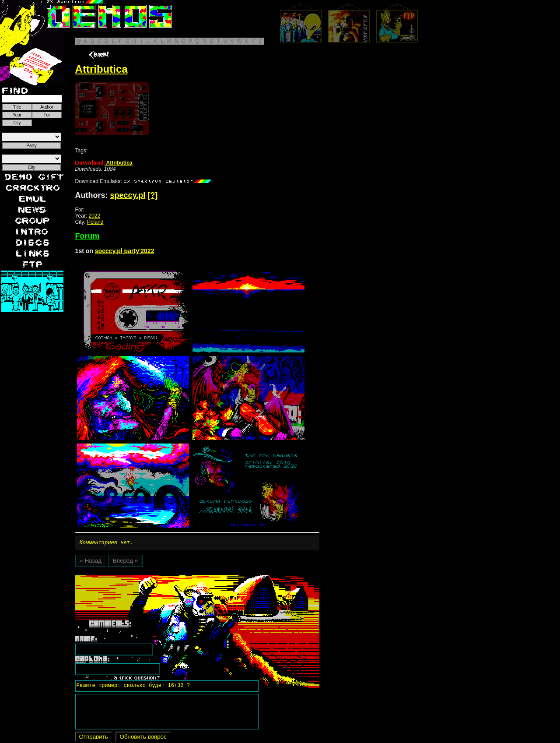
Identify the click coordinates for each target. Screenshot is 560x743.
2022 (95, 216)
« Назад (91, 562)
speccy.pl (128, 195)
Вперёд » (125, 562)
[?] (152, 195)
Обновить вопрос (143, 738)
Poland (95, 222)
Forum (87, 236)
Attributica (104, 163)
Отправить (94, 738)
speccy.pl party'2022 (125, 251)
